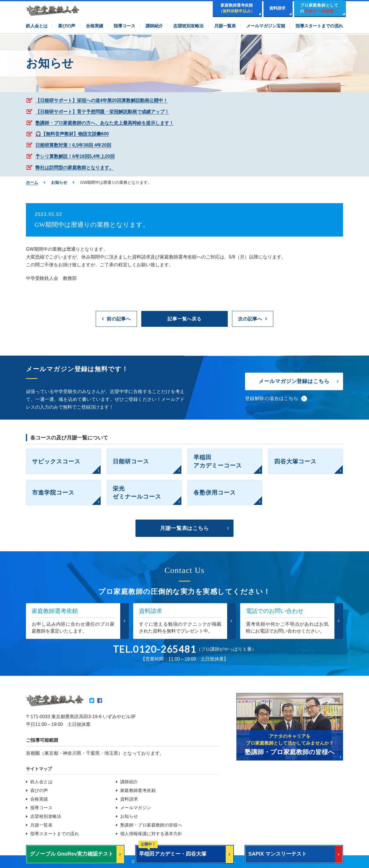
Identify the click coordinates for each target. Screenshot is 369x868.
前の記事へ (119, 319)
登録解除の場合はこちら (272, 398)
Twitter (92, 701)
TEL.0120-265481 (155, 649)
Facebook (100, 701)
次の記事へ (250, 319)
